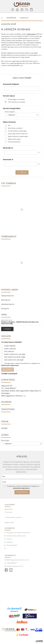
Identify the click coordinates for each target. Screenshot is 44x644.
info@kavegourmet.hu (15, 566)
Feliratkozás (22, 492)
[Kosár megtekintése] (31, 9)
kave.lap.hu (6, 300)
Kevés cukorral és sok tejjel (15, 354)
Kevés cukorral (10, 349)
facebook (6, 570)
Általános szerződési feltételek (18, 533)
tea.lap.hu (5, 308)
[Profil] (17, 9)
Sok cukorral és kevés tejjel (15, 357)
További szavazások (9, 374)
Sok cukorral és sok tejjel (14, 360)
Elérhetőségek (12, 545)
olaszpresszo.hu (8, 296)
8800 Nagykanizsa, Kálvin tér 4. (18, 560)
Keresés (23, 172)
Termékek (9, 512)
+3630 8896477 (12, 563)
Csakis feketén (10, 346)
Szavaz (9, 369)
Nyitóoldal (9, 509)
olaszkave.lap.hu (8, 304)
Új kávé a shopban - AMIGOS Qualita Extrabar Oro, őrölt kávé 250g (20, 323)
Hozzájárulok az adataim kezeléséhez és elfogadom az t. (21, 364)
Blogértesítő (9, 522)
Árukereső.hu (14, 611)
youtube (11, 570)
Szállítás (10, 542)
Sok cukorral (9, 351)
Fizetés (9, 539)
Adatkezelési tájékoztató (16, 536)
